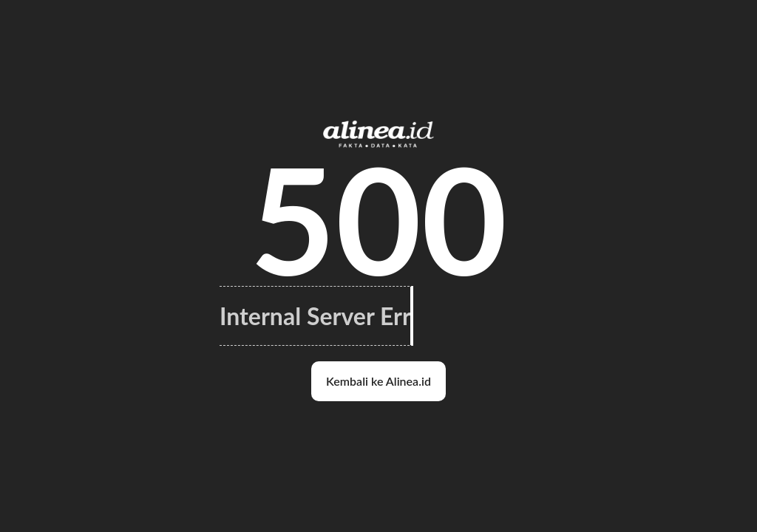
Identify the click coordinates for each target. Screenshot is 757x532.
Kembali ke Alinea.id (378, 381)
